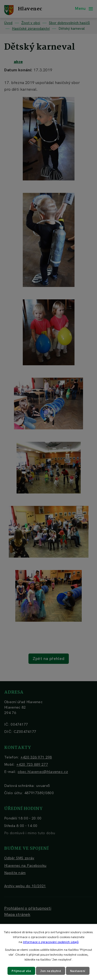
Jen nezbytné (51, 971)
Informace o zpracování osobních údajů (51, 942)
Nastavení (78, 971)
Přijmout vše (21, 971)
